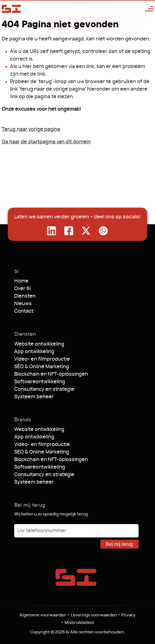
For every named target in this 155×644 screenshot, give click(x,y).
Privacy (128, 615)
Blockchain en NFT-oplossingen (51, 374)
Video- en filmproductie (42, 359)
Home (21, 281)
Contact (24, 311)
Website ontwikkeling (39, 344)
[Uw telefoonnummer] (76, 531)
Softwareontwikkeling (40, 382)
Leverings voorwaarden (94, 615)
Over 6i (22, 289)
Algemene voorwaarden (43, 615)
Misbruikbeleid (79, 623)
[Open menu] (146, 9)
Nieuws (23, 304)
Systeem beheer (34, 397)
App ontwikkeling (34, 352)
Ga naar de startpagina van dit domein (46, 142)
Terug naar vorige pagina (31, 129)
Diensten (25, 296)
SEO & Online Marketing (42, 367)
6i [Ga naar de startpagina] (11, 9)
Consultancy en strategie (44, 389)
